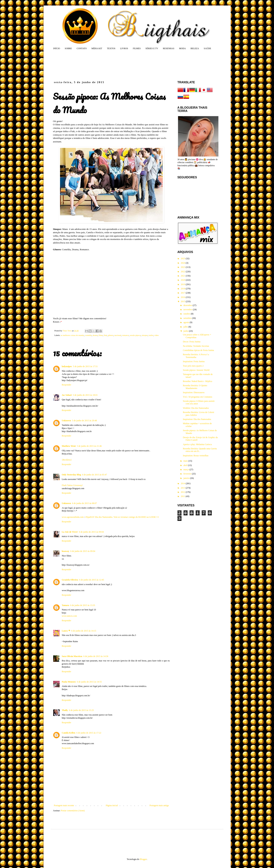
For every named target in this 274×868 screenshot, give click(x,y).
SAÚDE (207, 48)
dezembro (188, 305)
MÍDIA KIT (97, 48)
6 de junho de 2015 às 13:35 (83, 605)
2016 (183, 297)
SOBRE (68, 48)
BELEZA (195, 48)
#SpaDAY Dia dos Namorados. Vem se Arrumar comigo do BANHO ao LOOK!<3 (122, 517)
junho (186, 331)
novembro (188, 310)
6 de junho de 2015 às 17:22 (89, 733)
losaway (66, 551)
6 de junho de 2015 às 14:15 (84, 631)
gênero (111, 335)
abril (186, 465)
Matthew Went (69, 446)
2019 (183, 284)
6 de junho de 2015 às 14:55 (89, 682)
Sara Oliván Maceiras (72, 656)
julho (186, 327)
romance (125, 335)
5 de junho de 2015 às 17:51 (85, 366)
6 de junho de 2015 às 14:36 (96, 656)
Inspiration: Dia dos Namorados (197, 419)
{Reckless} (67, 460)
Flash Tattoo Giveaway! (72, 485)
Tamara (66, 605)
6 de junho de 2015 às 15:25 (81, 710)
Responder (67, 385)
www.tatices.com (69, 616)
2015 (183, 301)
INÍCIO (57, 48)
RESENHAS (169, 48)
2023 (183, 267)
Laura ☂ (66, 631)
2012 (183, 492)
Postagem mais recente (64, 805)
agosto (186, 322)
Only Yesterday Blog (71, 475)
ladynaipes (67, 366)
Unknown (66, 421)
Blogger (143, 859)
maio (186, 461)
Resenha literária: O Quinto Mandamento (195, 387)
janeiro (187, 478)
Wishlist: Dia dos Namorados (196, 408)
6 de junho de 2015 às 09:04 (91, 532)
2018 (183, 289)
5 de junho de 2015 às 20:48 (85, 421)
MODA (183, 48)
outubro (187, 314)
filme (101, 335)
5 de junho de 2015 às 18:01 (85, 395)
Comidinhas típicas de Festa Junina (198, 350)
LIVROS (124, 48)
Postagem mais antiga (159, 805)
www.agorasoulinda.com (73, 517)
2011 (183, 496)
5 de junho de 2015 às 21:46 (89, 446)
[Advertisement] (123, 65)
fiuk (105, 335)
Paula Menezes (69, 682)
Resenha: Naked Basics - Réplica (197, 381)
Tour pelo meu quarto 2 (193, 366)
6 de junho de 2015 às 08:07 (85, 503)
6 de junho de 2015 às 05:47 (94, 475)
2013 (183, 488)
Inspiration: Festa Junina (194, 361)
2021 (183, 276)
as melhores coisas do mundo (72, 335)
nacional (118, 335)
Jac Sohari (67, 395)
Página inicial (112, 805)
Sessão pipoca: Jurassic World (196, 370)
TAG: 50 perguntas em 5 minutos (197, 397)
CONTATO (82, 48)
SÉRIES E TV (152, 48)
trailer (151, 335)
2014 (183, 483)
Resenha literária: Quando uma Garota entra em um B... (200, 450)
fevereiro (188, 474)
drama (95, 335)
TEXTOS (111, 48)
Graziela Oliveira (70, 580)
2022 (183, 272)
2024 (183, 263)
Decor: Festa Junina (192, 342)
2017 (183, 293)
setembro (188, 318)
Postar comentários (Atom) (73, 811)
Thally (65, 710)
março (186, 470)
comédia (88, 335)
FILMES (137, 48)
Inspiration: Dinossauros (194, 392)
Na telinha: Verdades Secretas (196, 346)
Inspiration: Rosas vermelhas (196, 456)
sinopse (145, 335)
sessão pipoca (135, 335)
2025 (183, 259)
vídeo (157, 335)
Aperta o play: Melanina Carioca (197, 444)
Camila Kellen (69, 733)
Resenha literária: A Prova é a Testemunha (196, 356)
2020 (183, 280)
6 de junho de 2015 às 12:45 (91, 580)
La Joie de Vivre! (70, 532)
